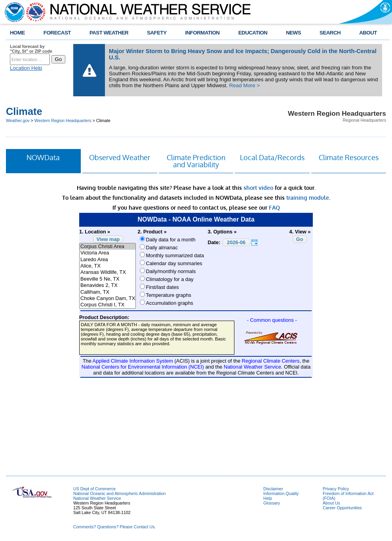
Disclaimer (273, 489)
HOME (17, 33)
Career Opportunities (342, 508)
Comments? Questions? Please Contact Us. (114, 527)
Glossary (272, 503)
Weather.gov (18, 120)
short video (258, 188)
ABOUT (368, 33)
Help (268, 498)
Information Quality (281, 493)
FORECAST (57, 33)
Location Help (26, 68)
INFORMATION (203, 33)
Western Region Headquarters (63, 120)
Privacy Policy (336, 489)
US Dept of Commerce (94, 489)
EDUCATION (253, 33)
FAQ (274, 207)
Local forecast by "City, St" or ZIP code (31, 49)
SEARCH (330, 33)
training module (308, 198)
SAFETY (157, 33)
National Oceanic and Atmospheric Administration (119, 493)
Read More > (245, 85)
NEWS (293, 33)
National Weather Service (97, 498)
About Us (331, 503)
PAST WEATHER (109, 33)
